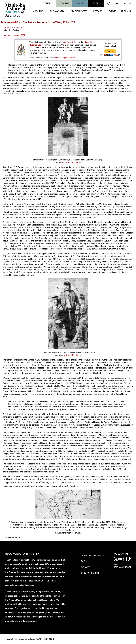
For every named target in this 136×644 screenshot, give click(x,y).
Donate (80, 3)
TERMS (51, 639)
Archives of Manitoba (71, 162)
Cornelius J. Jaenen (14, 28)
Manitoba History (11, 22)
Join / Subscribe (91, 573)
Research (99, 11)
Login (127, 4)
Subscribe (64, 3)
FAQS (84, 561)
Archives (126, 11)
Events (112, 11)
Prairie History (79, 11)
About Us (38, 11)
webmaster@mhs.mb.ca (64, 58)
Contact (48, 3)
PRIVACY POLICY (42, 639)
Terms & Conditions (93, 555)
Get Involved (57, 11)
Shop (96, 3)
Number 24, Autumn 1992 (14, 35)
